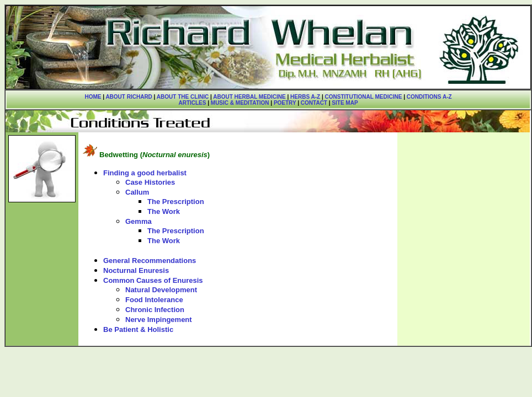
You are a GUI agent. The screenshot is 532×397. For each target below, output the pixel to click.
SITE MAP (345, 103)
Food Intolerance (154, 300)
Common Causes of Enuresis (153, 280)
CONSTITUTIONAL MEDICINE (364, 97)
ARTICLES (192, 103)
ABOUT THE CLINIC (183, 97)
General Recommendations (150, 261)
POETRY (284, 103)
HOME (93, 97)
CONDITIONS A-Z (429, 97)
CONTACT (314, 103)
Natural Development (161, 290)
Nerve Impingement (159, 320)
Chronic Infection (155, 310)
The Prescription (176, 202)
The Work (164, 211)
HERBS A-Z (305, 97)
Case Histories (150, 182)
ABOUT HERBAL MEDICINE (249, 97)
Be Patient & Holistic (138, 329)
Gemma (139, 221)
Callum (137, 192)
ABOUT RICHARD (129, 97)
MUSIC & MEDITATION (240, 103)
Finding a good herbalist (145, 173)
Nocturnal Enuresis (136, 270)
